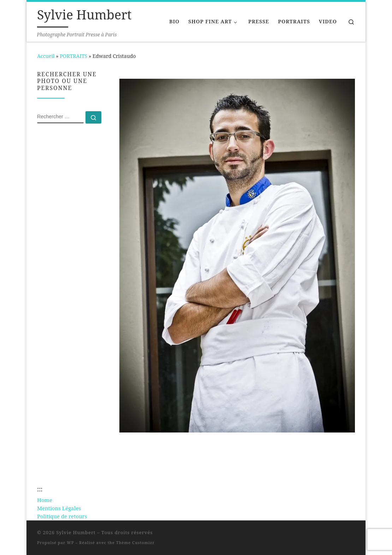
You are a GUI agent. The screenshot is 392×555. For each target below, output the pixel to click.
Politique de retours (62, 516)
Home (45, 500)
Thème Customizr (135, 542)
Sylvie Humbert (76, 532)
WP (70, 542)
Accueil (46, 56)
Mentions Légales (59, 508)
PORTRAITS (73, 56)
